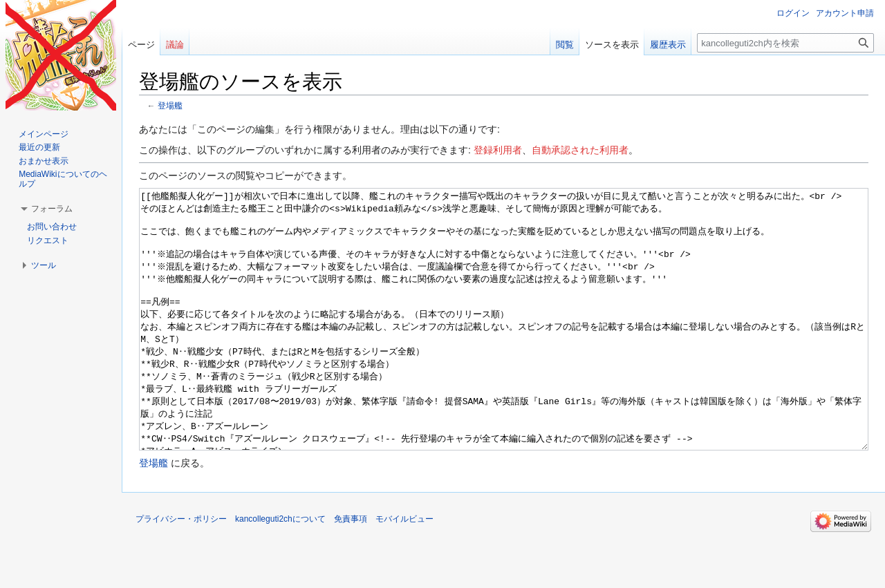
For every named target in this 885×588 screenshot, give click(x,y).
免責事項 (351, 571)
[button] (52, 209)
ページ (141, 45)
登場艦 (170, 105)
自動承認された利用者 (580, 150)
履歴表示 (668, 45)
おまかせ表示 (44, 161)
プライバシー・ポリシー (181, 571)
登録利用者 (498, 150)
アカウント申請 (845, 13)
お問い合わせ (52, 227)
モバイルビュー (404, 571)
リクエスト (48, 240)
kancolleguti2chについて (280, 571)
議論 (175, 45)
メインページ (44, 134)
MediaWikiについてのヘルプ (63, 179)
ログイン (793, 13)
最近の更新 (39, 147)
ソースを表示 (612, 45)
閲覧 (565, 45)
